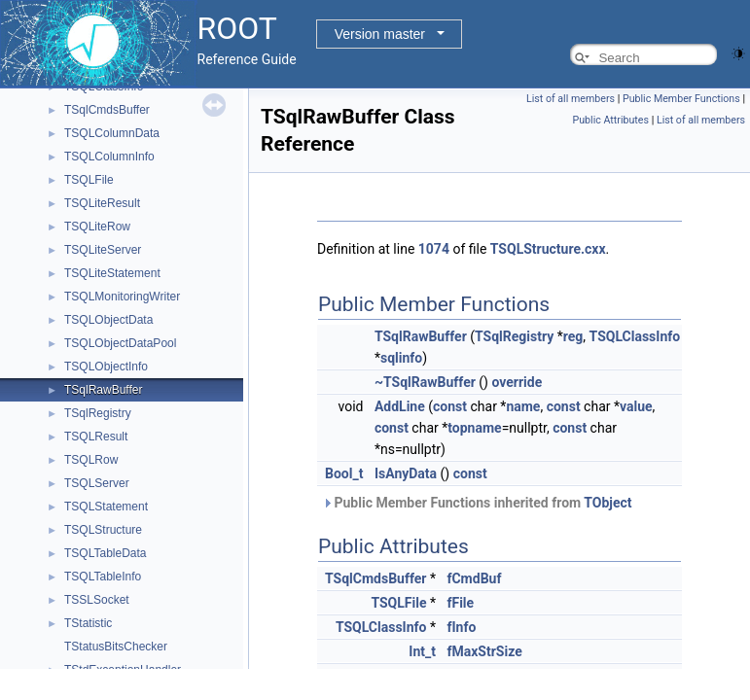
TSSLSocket (97, 600)
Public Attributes (610, 120)
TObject (607, 503)
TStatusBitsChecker (116, 647)
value (636, 406)
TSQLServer (97, 483)
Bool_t (344, 473)
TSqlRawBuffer (103, 390)
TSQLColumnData (112, 133)
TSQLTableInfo (103, 577)
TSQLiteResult (102, 203)
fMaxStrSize (484, 651)
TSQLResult (96, 437)
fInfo (461, 627)
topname (474, 428)
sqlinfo (401, 358)
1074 (434, 249)
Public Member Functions (681, 99)
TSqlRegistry (98, 413)
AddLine (400, 406)
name (523, 406)
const (450, 406)
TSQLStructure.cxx (548, 249)
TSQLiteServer (103, 250)
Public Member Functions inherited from (477, 503)
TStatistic (88, 623)
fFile (460, 603)
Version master (380, 34)
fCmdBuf (474, 578)
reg (573, 336)
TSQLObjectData (108, 320)
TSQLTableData (106, 553)
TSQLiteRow (97, 227)
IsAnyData (406, 473)
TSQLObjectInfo (106, 367)
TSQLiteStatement (112, 273)
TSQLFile (89, 180)
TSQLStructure (103, 530)
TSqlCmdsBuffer (107, 110)
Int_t (422, 651)
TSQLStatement (106, 507)
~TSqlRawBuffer (425, 382)
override (517, 382)
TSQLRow (91, 460)
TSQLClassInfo (635, 336)
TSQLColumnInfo (109, 157)
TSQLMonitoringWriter (122, 297)
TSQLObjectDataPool (120, 343)
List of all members (571, 99)
